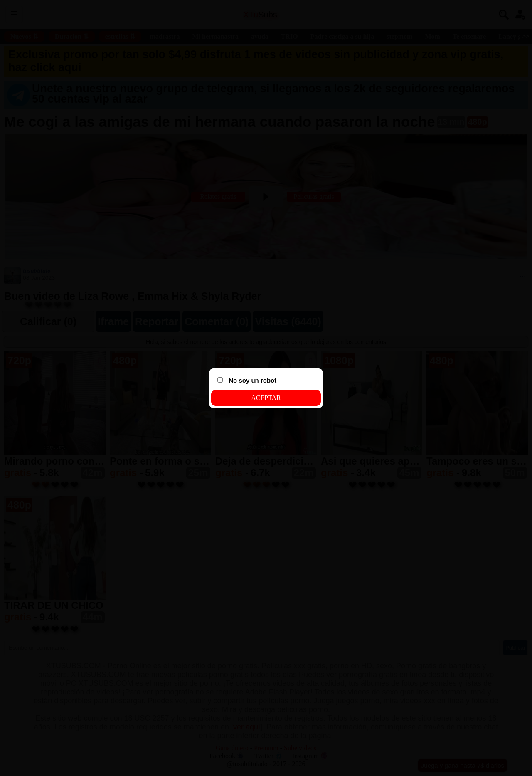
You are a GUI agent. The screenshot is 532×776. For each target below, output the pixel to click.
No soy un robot (247, 380)
